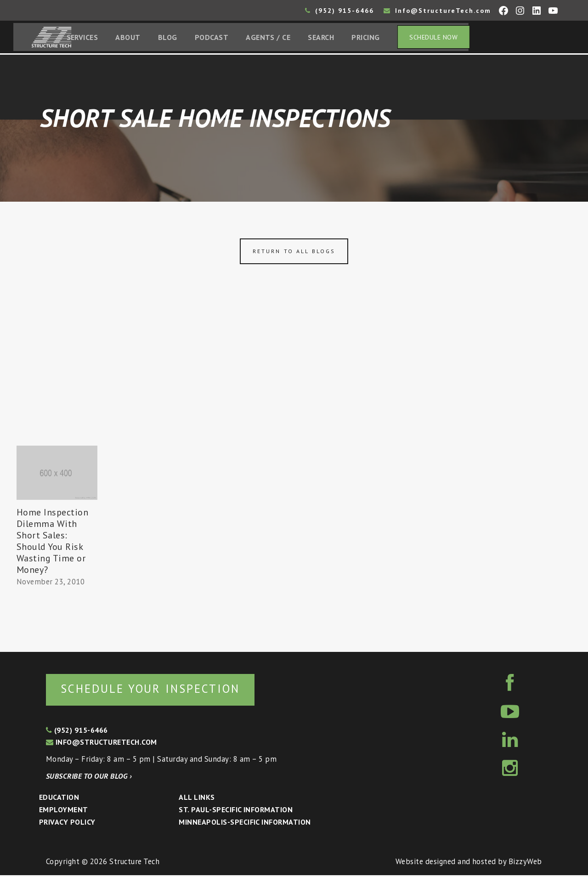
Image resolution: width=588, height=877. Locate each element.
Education (59, 799)
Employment (64, 811)
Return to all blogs (294, 252)
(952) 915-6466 (339, 11)
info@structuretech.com (102, 744)
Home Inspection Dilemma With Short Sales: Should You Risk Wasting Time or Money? (53, 542)
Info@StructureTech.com (437, 11)
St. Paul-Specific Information (236, 811)
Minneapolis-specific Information (245, 823)
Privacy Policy (67, 823)
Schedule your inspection (154, 690)
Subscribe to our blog (89, 777)
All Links (197, 799)
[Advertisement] (294, 378)
